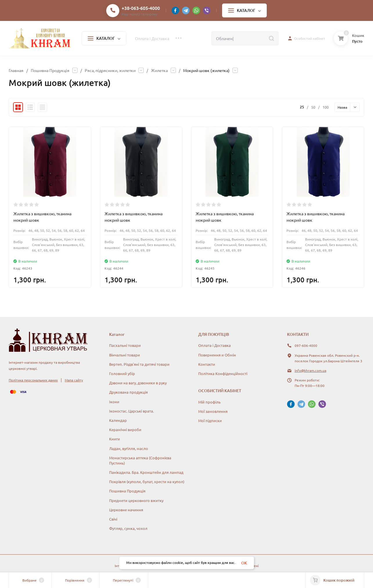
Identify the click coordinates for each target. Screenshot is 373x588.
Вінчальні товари (125, 355)
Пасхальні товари (125, 345)
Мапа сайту (74, 380)
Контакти (207, 364)
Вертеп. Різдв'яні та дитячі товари (139, 364)
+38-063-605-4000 (141, 8)
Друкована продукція (128, 392)
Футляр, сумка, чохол (128, 528)
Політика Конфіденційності (223, 373)
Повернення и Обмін (217, 355)
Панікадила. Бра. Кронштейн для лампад (146, 472)
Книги (115, 439)
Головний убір (122, 373)
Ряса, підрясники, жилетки (110, 70)
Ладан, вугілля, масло (129, 448)
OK (244, 563)
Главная (16, 70)
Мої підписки (210, 421)
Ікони (114, 402)
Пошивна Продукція (50, 70)
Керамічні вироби (125, 430)
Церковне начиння (126, 510)
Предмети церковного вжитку (136, 500)
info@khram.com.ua (310, 370)
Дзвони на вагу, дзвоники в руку (138, 383)
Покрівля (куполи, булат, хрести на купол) (147, 482)
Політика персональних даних (33, 380)
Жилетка (159, 70)
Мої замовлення (213, 411)
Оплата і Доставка (215, 345)
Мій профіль (209, 402)
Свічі (113, 519)
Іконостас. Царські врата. (131, 411)
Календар (118, 420)
